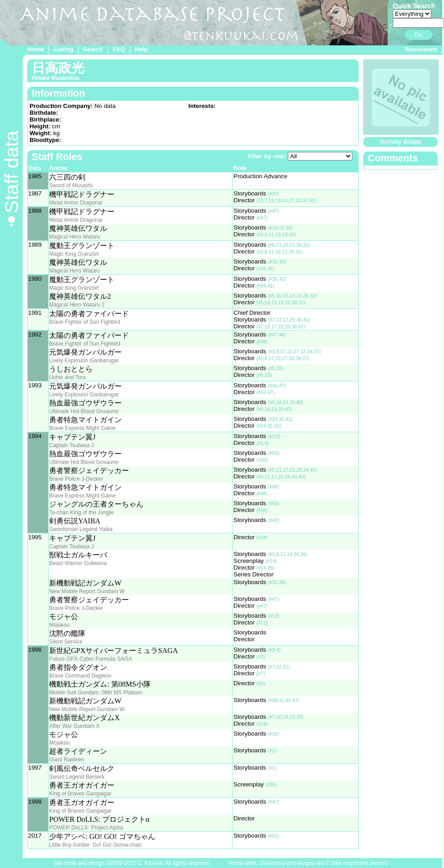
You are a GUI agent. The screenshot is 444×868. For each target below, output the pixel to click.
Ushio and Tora (67, 377)
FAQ (119, 49)
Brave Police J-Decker (76, 479)
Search (93, 49)
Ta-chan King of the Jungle (81, 512)
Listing (64, 49)
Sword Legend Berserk (77, 777)
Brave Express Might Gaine (82, 428)
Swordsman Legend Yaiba (81, 529)
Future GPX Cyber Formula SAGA (91, 659)
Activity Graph (400, 142)
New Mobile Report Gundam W (87, 591)
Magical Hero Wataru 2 (77, 305)
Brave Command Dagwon (80, 676)
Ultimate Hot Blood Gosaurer (84, 411)
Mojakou (59, 625)
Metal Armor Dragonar (76, 203)
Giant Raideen (67, 760)
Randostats (421, 49)
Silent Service (66, 642)
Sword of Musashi (71, 185)
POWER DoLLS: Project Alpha (86, 828)
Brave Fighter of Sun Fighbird (85, 322)
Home (36, 49)
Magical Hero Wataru (74, 237)
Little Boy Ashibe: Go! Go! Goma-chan (95, 845)
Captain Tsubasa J (72, 445)
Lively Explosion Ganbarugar (84, 361)
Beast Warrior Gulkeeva (78, 563)
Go (419, 35)
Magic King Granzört (74, 254)
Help (141, 49)
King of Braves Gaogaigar (80, 794)
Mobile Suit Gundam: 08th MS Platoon (95, 692)
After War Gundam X (74, 726)
